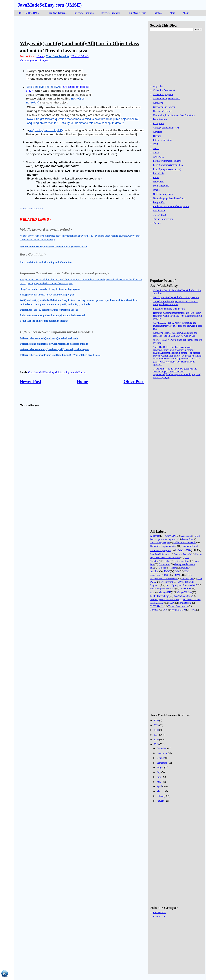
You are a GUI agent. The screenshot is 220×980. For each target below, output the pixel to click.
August (160, 767)
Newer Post (30, 381)
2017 (156, 735)
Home (82, 381)
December (162, 748)
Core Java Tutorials (57, 13)
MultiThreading (46, 372)
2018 (156, 730)
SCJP (171, 603)
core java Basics (178, 610)
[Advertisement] (75, 27)
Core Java (33, 372)
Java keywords (167, 582)
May (159, 782)
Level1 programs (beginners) (167, 161)
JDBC (167, 571)
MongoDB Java (184, 592)
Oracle (156, 190)
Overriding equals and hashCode (169, 198)
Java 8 (156, 153)
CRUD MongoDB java (160, 543)
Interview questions (163, 140)
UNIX (165, 610)
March (160, 791)
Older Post (134, 381)
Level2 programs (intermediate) (169, 165)
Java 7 (156, 148)
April (159, 786)
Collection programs (163, 94)
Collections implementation (167, 99)
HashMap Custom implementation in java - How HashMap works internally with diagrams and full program (177, 316)
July (159, 772)
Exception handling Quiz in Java (169, 309)
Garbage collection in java (166, 128)
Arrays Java (171, 536)
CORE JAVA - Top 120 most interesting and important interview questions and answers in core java (178, 326)
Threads (82, 372)
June (159, 777)
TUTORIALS (160, 215)
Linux (156, 177)
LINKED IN (159, 917)
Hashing (157, 136)
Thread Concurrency (163, 219)
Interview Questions (84, 13)
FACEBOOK (160, 912)
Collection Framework (164, 90)
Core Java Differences (164, 107)
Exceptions (159, 123)
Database (158, 13)
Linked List (159, 173)
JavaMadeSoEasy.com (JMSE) (50, 5)
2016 (156, 740)
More (172, 13)
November (162, 753)
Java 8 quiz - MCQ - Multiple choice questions (176, 297)
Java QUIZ (159, 157)
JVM (156, 144)
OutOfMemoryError (163, 194)
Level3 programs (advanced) (167, 169)
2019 (156, 725)
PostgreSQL (159, 202)
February (161, 796)
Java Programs (188, 578)
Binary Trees (188, 539)
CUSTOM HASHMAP (29, 13)
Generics (157, 132)
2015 (156, 744)
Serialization (159, 211)
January (160, 801)
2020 (156, 720)
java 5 (194, 610)
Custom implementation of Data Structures (174, 115)
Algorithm (158, 86)
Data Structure (160, 119)
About (185, 13)
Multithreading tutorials (66, 372)
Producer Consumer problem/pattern (171, 206)
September (162, 763)
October (161, 758)
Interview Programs (111, 13)
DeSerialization (181, 561)
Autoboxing (186, 536)
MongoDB (158, 182)
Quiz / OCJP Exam (137, 13)
